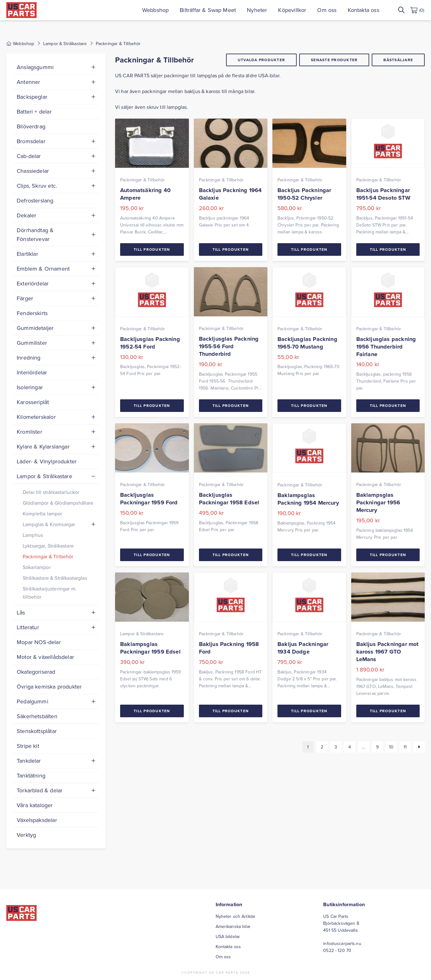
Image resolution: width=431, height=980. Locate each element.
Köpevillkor (293, 10)
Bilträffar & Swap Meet (208, 10)
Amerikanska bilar (233, 926)
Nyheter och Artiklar (236, 916)
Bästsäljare (398, 60)
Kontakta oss (364, 10)
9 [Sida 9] (377, 747)
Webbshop (156, 10)
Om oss (327, 10)
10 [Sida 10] (391, 747)
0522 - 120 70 (337, 950)
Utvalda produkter (261, 60)
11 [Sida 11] (405, 747)
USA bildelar (228, 936)
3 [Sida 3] (336, 747)
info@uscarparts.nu (342, 943)
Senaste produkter (334, 60)
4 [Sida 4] (350, 747)
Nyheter (258, 10)
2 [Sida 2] (322, 747)
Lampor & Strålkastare (65, 44)
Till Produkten (152, 249)
